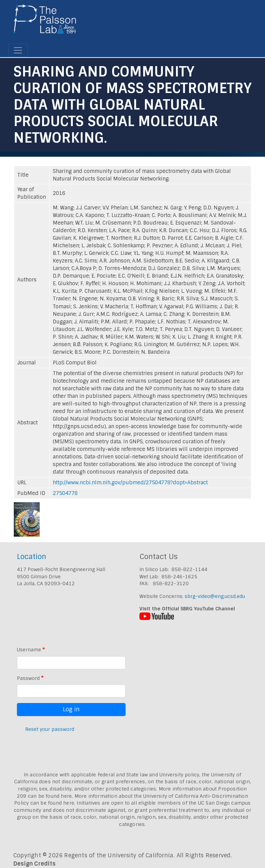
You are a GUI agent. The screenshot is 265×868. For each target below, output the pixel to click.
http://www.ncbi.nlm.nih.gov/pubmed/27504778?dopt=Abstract (130, 483)
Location (32, 556)
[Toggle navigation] (18, 50)
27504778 (65, 493)
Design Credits (35, 864)
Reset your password (50, 729)
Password (28, 678)
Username (29, 650)
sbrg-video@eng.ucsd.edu (215, 596)
